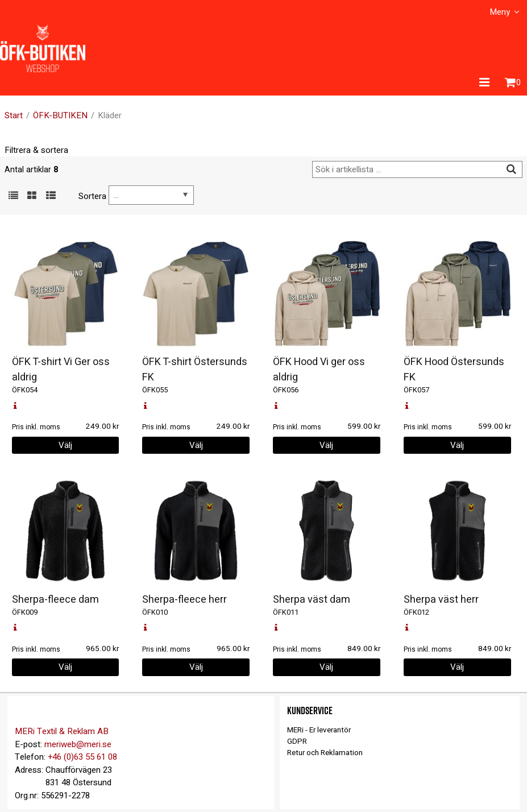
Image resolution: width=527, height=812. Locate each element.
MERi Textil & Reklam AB (62, 731)
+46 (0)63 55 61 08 (82, 757)
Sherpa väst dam (312, 600)
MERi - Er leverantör (319, 730)
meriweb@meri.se (78, 744)
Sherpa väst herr (441, 600)
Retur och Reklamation (325, 753)
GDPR (297, 741)
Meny (500, 12)
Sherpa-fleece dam (55, 600)
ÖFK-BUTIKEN (60, 115)
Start (14, 115)
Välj (65, 445)
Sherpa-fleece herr (184, 600)
